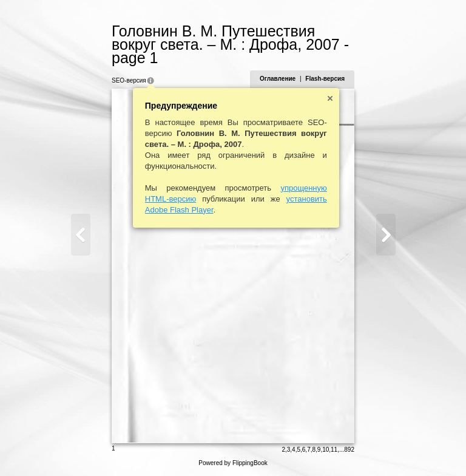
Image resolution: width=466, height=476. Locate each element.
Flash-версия (325, 79)
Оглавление (278, 79)
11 (334, 450)
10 (326, 450)
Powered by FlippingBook (233, 463)
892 (349, 450)
